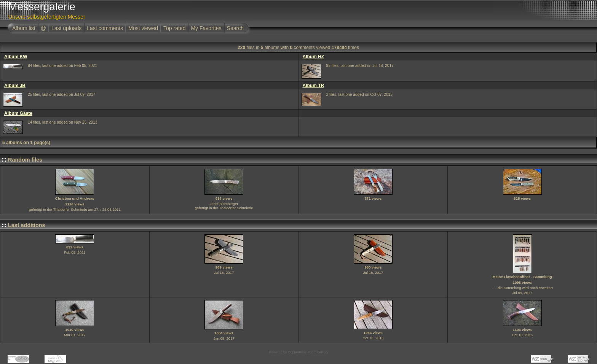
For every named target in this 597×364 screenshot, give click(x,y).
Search (235, 28)
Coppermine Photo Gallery (308, 352)
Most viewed (143, 28)
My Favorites (206, 28)
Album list (24, 28)
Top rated (174, 28)
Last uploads (66, 28)
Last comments (105, 28)
